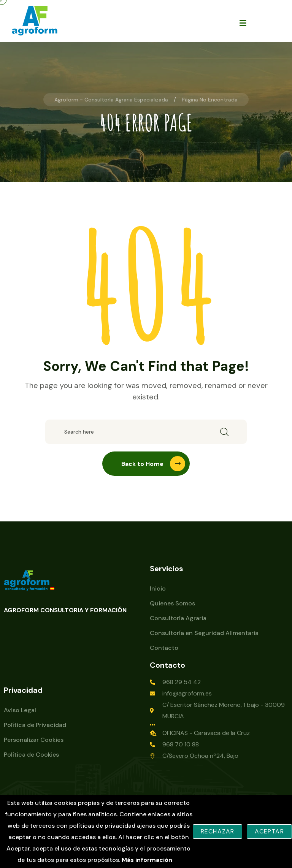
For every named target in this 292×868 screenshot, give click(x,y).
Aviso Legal (20, 710)
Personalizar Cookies (34, 740)
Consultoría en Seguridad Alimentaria (204, 633)
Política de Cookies (31, 755)
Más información (147, 860)
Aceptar (269, 831)
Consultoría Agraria (178, 618)
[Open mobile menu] (243, 23)
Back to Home (153, 464)
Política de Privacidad (35, 725)
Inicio (158, 588)
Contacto (164, 648)
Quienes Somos (172, 603)
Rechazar (218, 831)
